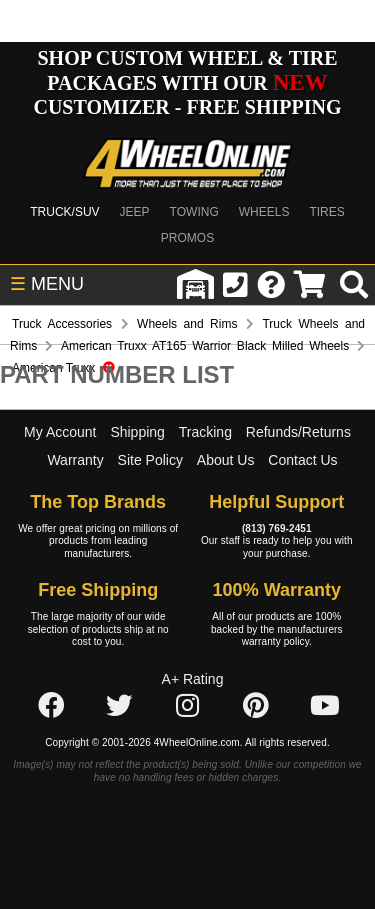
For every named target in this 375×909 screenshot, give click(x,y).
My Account (60, 432)
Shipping (137, 432)
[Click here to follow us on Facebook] (51, 707)
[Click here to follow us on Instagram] (188, 707)
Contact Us (302, 460)
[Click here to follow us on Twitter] (119, 707)
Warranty (75, 460)
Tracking (205, 432)
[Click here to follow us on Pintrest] (256, 707)
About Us (226, 460)
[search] (354, 285)
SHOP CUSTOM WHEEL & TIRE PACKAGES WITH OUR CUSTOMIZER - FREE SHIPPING (187, 82)
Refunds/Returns (298, 432)
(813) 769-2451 (277, 528)
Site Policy (150, 460)
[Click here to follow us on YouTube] (325, 707)
